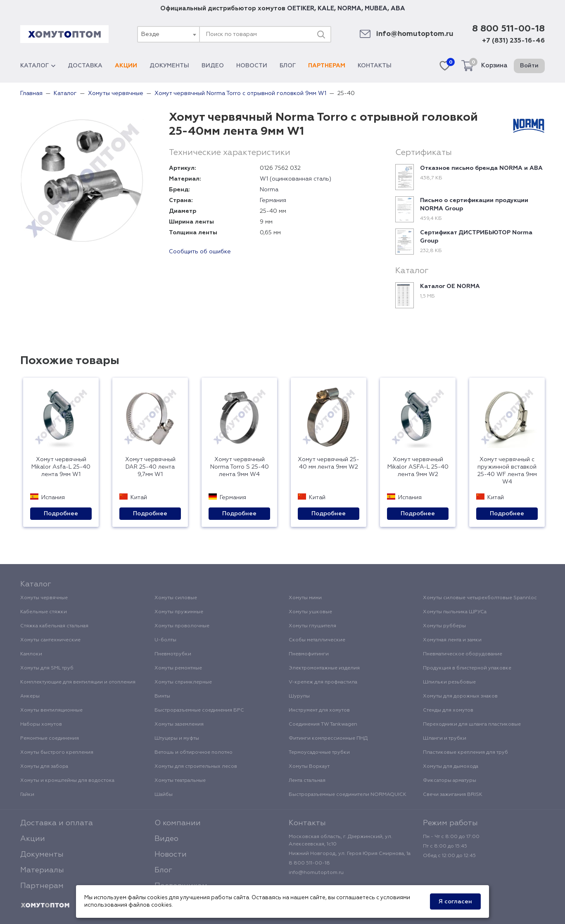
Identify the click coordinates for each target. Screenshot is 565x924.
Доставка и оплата (57, 823)
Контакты (375, 66)
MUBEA (376, 8)
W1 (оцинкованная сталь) (296, 179)
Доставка (85, 66)
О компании (178, 823)
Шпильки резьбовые (449, 682)
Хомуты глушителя (312, 626)
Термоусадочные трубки (319, 753)
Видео (213, 66)
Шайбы (164, 795)
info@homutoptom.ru (415, 34)
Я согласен (455, 902)
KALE (326, 8)
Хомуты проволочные (182, 626)
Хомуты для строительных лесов (196, 767)
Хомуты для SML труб (47, 668)
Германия (273, 200)
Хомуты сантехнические (50, 640)
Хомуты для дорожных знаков (460, 696)
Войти (529, 66)
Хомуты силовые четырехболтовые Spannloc (480, 598)
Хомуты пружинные (179, 612)
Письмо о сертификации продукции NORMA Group (474, 205)
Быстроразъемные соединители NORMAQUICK (348, 795)
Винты (162, 696)
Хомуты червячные (44, 598)
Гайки (27, 795)
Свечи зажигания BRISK (453, 795)
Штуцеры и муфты (177, 738)
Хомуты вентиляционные (51, 710)
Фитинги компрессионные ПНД (328, 738)
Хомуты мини (305, 598)
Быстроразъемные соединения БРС (199, 710)
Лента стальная (307, 781)
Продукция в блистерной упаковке (467, 668)
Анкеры (30, 696)
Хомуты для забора (44, 767)
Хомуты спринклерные (183, 682)
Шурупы (299, 696)
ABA (398, 8)
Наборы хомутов (41, 724)
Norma (269, 190)
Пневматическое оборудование (463, 654)
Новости (252, 66)
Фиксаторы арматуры (450, 781)
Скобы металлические (317, 640)
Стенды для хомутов (448, 710)
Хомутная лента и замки (452, 640)
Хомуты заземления (179, 724)
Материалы (42, 870)
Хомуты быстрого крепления (57, 753)
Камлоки (31, 654)
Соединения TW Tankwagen (323, 724)
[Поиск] (321, 34)
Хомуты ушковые (310, 612)
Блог (288, 66)
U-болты (165, 640)
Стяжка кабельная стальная (54, 626)
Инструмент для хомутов (319, 710)
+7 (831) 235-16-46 (513, 41)
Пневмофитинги (309, 654)
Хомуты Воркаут (309, 767)
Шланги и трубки (445, 738)
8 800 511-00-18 (508, 29)
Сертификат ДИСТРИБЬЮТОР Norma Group (476, 237)
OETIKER (301, 8)
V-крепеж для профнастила (323, 682)
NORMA (349, 8)
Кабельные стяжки (44, 612)
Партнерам (327, 66)
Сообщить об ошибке (200, 252)
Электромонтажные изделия (324, 668)
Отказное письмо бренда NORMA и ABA (481, 168)
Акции (126, 66)
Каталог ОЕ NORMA (450, 286)
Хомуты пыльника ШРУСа (455, 612)
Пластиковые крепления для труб (465, 753)
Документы (169, 66)
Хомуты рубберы (444, 626)
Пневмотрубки (173, 654)
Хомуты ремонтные (178, 668)
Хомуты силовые (176, 598)
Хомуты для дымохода (451, 767)
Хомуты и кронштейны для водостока (67, 781)
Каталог (38, 66)
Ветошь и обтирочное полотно (193, 753)
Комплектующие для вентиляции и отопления (78, 682)
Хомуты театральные (180, 781)
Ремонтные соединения (50, 738)
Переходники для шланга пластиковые (472, 724)
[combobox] (168, 34)
